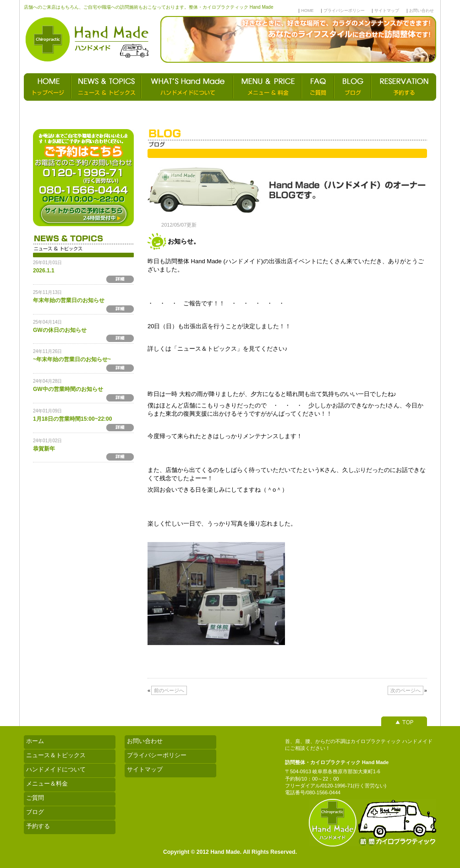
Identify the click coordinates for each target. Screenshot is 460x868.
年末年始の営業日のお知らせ (69, 300)
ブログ (35, 812)
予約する (38, 826)
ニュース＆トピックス (56, 755)
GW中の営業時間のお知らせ (68, 389)
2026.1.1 (44, 271)
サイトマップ (387, 11)
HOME (307, 11)
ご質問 (35, 798)
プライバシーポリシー (344, 11)
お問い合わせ (422, 11)
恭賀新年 (44, 449)
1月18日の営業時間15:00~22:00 (72, 419)
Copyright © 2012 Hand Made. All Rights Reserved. (230, 852)
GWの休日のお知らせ (60, 330)
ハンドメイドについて (56, 769)
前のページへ (169, 690)
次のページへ (405, 690)
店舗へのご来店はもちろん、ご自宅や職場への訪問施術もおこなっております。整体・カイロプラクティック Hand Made (148, 7)
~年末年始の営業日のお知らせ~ (72, 359)
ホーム (35, 741)
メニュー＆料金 (47, 784)
